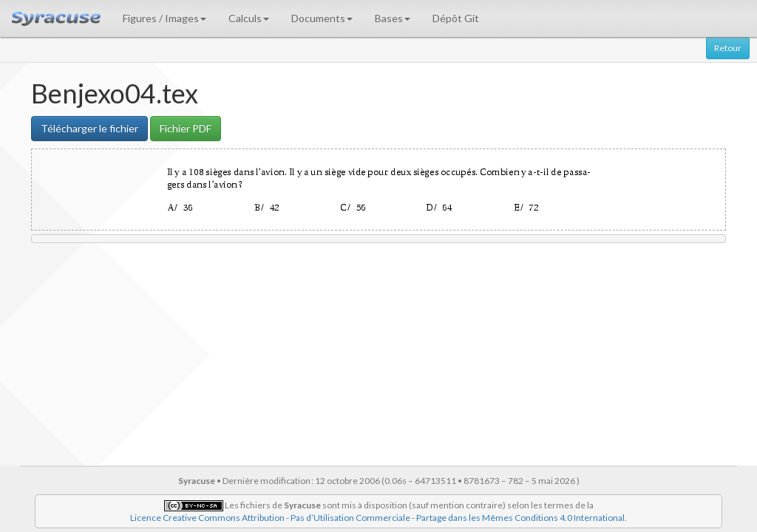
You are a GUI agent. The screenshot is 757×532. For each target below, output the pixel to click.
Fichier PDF (186, 128)
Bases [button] (393, 18)
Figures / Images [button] (164, 18)
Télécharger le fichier (89, 128)
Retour (728, 48)
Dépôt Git (456, 18)
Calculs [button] (249, 18)
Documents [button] (322, 18)
